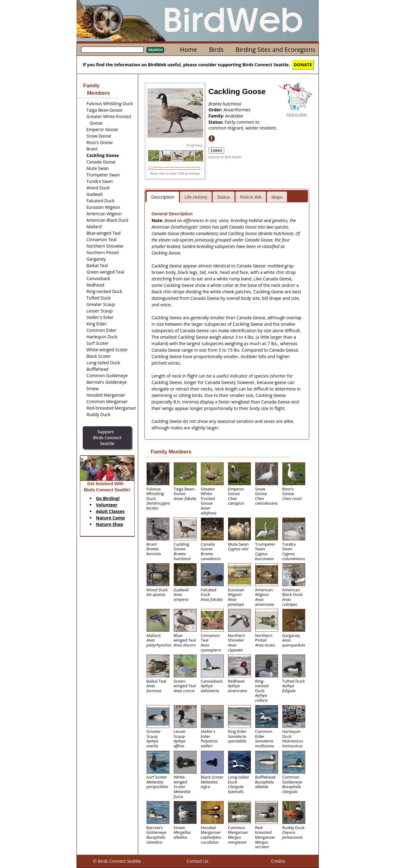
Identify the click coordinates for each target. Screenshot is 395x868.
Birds (216, 50)
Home (188, 50)
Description (163, 197)
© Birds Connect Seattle (117, 861)
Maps (277, 197)
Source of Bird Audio (225, 157)
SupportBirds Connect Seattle (107, 438)
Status (224, 197)
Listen (217, 150)
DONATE (303, 65)
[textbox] (112, 50)
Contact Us (198, 861)
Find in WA (251, 197)
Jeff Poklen (196, 145)
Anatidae (234, 116)
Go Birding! (108, 498)
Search (155, 50)
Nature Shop (110, 524)
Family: (217, 116)
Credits (278, 861)
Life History (196, 197)
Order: (216, 110)
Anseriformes (237, 110)
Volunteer (107, 505)
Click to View (296, 114)
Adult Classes (110, 511)
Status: (217, 122)
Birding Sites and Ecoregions (276, 50)
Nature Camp (110, 518)
